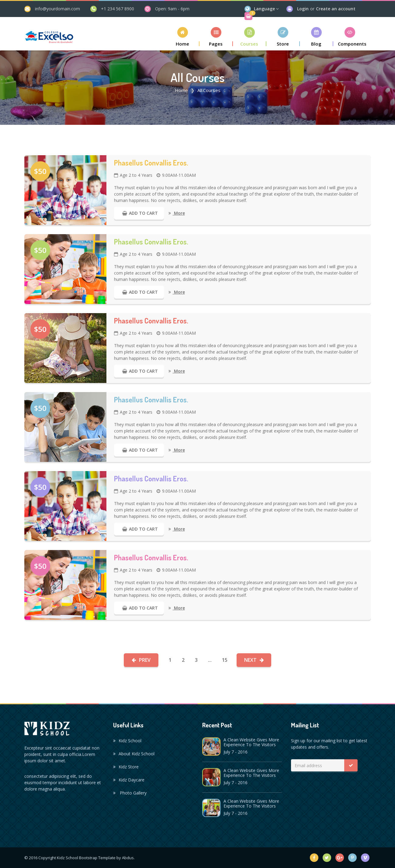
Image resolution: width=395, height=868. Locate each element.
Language (264, 9)
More (177, 213)
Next (254, 660)
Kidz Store (126, 767)
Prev (141, 660)
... (210, 660)
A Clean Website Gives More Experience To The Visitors (251, 742)
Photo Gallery (130, 793)
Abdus (128, 858)
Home (181, 90)
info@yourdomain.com (57, 9)
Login (303, 9)
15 (225, 660)
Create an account (336, 9)
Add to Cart (139, 213)
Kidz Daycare (129, 780)
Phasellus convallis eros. (151, 163)
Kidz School (127, 741)
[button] (183, 37)
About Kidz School (134, 754)
